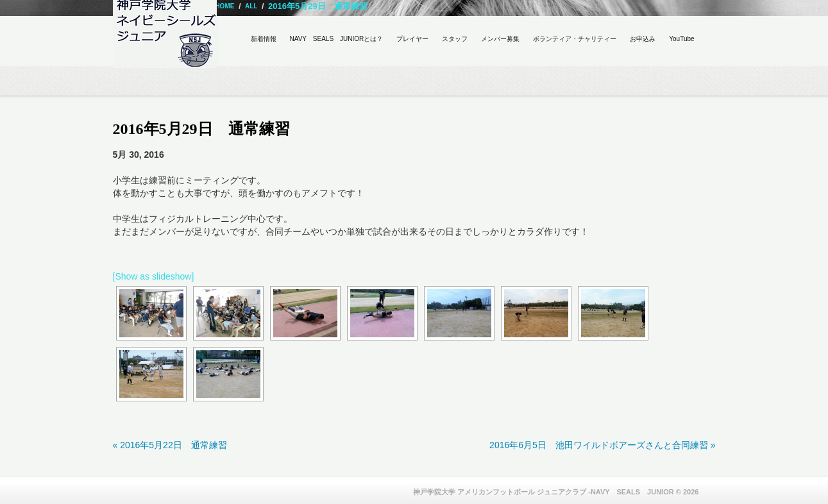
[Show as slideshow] (154, 276)
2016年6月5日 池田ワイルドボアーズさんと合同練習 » (602, 445)
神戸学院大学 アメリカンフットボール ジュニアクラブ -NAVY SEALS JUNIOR (544, 492)
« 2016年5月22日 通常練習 (170, 445)
